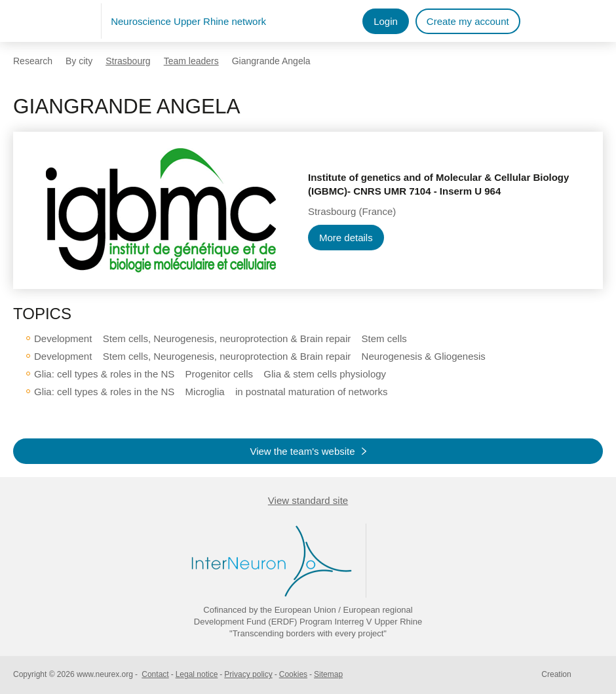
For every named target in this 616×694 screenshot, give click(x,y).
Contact (155, 674)
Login (386, 21)
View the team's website (302, 451)
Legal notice (197, 674)
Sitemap (328, 674)
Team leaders (191, 61)
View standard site (308, 500)
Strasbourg (128, 61)
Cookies (293, 674)
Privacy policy (248, 674)
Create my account (468, 21)
